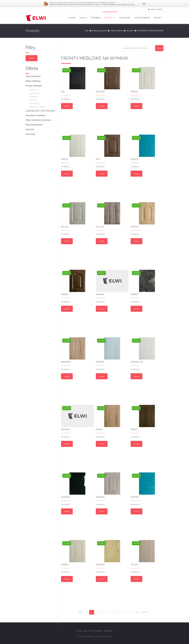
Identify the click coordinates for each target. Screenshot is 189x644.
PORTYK (135, 227)
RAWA (99, 429)
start (80, 612)
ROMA (134, 429)
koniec (144, 612)
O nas (79, 631)
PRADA (65, 294)
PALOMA (100, 92)
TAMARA (100, 565)
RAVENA (65, 429)
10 (136, 612)
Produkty (110, 18)
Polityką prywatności (107, 3)
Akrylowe (130, 31)
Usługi (83, 18)
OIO (63, 92)
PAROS (65, 159)
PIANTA (134, 159)
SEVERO (135, 497)
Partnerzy (96, 18)
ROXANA (65, 497)
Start (87, 31)
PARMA (134, 92)
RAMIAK (100, 294)
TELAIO (134, 565)
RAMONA (66, 362)
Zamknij (144, 4)
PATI (98, 159)
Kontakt (158, 18)
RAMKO (134, 294)
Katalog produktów (100, 31)
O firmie (72, 18)
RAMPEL (100, 362)
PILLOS (65, 227)
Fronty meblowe (117, 31)
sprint (65, 565)
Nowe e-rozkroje (155, 9)
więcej (67, 106)
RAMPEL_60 (137, 362)
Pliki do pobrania (142, 18)
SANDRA (100, 497)
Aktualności (125, 18)
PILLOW (100, 227)
